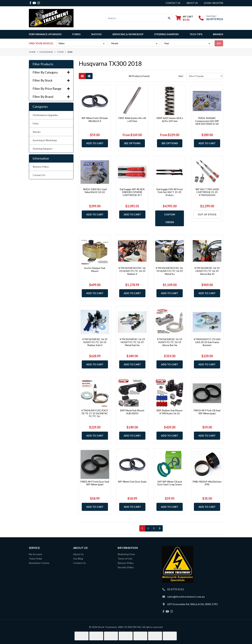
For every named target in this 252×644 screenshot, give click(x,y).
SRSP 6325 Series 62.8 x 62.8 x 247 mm (170, 119)
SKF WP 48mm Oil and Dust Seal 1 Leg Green (170, 483)
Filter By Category (51, 72)
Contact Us (39, 175)
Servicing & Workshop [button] (128, 34)
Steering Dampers (43, 149)
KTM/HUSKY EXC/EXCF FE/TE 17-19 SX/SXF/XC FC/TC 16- (95, 413)
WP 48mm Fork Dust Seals (132, 482)
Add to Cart (95, 143)
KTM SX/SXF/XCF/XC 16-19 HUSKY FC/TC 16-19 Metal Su (170, 271)
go (219, 43)
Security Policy (126, 567)
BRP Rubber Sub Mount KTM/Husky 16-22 (170, 412)
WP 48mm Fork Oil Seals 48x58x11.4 (95, 119)
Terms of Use (125, 559)
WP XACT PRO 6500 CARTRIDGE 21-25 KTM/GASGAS (207, 192)
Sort (181, 76)
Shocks (37, 132)
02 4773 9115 (215, 19)
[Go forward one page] (160, 528)
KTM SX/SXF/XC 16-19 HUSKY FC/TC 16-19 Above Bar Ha (170, 342)
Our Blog (78, 559)
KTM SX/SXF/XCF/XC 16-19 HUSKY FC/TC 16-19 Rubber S (132, 271)
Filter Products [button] (43, 64)
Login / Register (213, 3)
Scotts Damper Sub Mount (95, 269)
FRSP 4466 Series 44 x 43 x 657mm (132, 119)
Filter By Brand (51, 97)
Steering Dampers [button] (166, 34)
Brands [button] (218, 34)
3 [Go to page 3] (154, 528)
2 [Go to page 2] (148, 528)
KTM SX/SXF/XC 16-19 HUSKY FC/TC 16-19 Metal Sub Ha (132, 342)
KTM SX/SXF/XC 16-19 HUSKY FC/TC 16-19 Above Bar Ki (207, 271)
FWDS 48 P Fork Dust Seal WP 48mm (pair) (95, 483)
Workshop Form (126, 554)
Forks (36, 123)
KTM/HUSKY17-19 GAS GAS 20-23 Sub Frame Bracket (207, 342)
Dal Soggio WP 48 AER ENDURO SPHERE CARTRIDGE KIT (132, 192)
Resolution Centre (39, 563)
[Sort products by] (205, 76)
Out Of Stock (207, 214)
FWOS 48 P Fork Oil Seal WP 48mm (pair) (207, 412)
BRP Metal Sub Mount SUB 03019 (132, 412)
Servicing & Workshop (45, 140)
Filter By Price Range (51, 89)
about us (192, 3)
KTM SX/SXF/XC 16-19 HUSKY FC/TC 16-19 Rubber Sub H (95, 342)
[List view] (89, 76)
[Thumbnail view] (82, 76)
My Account (36, 554)
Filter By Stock (51, 80)
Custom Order (170, 218)
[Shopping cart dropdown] (184, 18)
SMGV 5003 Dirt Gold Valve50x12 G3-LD (95, 191)
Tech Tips (196, 34)
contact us (173, 3)
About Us (78, 554)
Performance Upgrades (45, 115)
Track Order (36, 559)
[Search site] (169, 18)
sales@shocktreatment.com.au (186, 597)
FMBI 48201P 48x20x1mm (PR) (207, 483)
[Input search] (136, 18)
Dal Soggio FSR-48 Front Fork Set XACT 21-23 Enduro (170, 192)
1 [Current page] (142, 528)
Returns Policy (41, 167)
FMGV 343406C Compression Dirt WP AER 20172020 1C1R (207, 121)
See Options (132, 143)
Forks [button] (76, 34)
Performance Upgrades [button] (45, 34)
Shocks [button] (96, 34)
